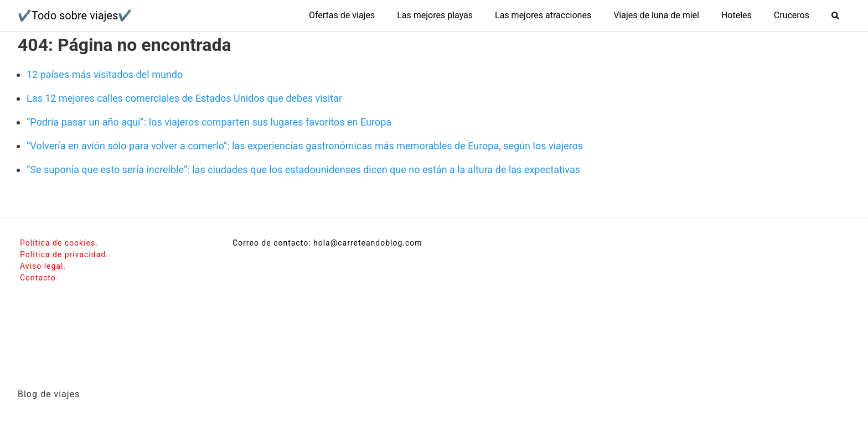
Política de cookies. (59, 243)
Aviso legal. (43, 266)
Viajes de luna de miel (656, 15)
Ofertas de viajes (342, 15)
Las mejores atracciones (543, 15)
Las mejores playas (435, 15)
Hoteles (737, 15)
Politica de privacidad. (64, 254)
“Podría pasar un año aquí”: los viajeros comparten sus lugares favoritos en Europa (209, 122)
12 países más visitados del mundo (105, 74)
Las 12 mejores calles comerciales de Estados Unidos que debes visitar (184, 98)
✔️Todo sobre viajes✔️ (75, 15)
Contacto (38, 278)
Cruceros (792, 15)
